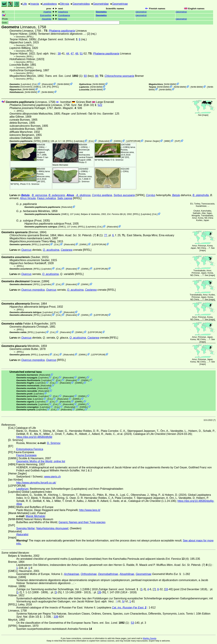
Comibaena (64, 15)
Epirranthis (46, 15)
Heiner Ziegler (152, 141)
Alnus (70, 195)
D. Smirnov (118, 160)
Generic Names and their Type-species (82, 522)
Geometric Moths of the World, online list (41, 461)
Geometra (101, 12)
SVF (178, 141)
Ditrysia (65, 4)
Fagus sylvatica (46, 198)
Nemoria (62, 19)
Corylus (151, 195)
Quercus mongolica (33, 290)
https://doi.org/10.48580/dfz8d (34, 437)
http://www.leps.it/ (90, 510)
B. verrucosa (40, 195)
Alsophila (47, 19)
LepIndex (26, 84)
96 (97, 76)
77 (106, 235)
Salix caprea (65, 198)
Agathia (47, 12)
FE (49, 87)
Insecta (35, 4)
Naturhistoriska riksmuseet (52, 528)
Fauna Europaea (26, 455)
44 (68, 54)
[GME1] (37, 87)
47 (72, 54)
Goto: (61, 23)
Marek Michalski (60, 165)
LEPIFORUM (134, 141)
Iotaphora (63, 12)
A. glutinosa (83, 195)
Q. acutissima (51, 250)
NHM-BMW (63, 84)
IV (123, 601)
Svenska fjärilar (26, 528)
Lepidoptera (50, 4)
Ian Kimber (43, 159)
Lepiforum (22, 489)
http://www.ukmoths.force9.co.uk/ (36, 483)
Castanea (67, 250)
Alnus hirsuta (28, 198)
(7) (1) (80, 235)
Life (25, 4)
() (141, 12)
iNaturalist (47, 84)
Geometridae (101, 4)
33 (166, 589)
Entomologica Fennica (30, 449)
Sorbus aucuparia (124, 195)
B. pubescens (57, 195)
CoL (35, 84)
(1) (64, 76)
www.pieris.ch (53, 477)
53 (133, 623)
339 (56, 617)
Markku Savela (149, 638)
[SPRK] (37, 141)
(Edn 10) (84, 105)
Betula (25, 195)
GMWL (118, 141)
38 (59, 54)
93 (85, 76)
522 (100, 105)
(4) (116, 214)
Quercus (26, 250)
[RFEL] (30, 37)
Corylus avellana (102, 195)
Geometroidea (81, 4)
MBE (167, 141)
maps (205, 115)
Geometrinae (120, 4)
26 (100, 592)
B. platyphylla (201, 195)
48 (77, 54)
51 (81, 54)
